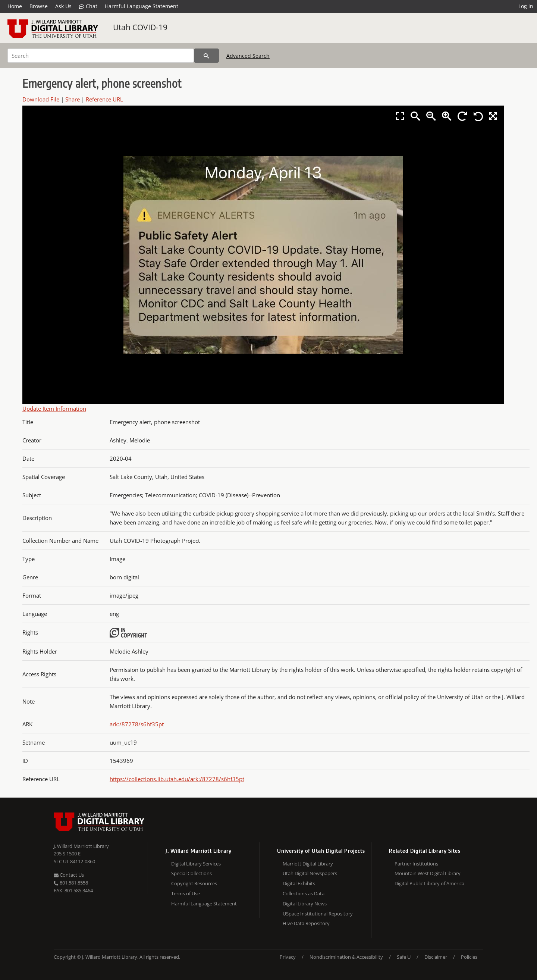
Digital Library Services (196, 864)
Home (15, 6)
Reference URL (104, 99)
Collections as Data (304, 893)
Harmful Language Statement (142, 6)
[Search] (101, 56)
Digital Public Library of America (429, 883)
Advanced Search (248, 56)
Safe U (404, 957)
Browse (39, 6)
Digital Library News (305, 904)
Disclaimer (436, 957)
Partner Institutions (416, 864)
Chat (88, 6)
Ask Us (63, 6)
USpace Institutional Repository (318, 914)
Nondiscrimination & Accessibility (346, 957)
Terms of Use (186, 893)
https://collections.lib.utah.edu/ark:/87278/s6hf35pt (177, 779)
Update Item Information (54, 408)
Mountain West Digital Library (428, 873)
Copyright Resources (194, 883)
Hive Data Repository (306, 923)
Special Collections (191, 873)
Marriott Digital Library (308, 864)
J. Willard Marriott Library (81, 846)
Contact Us (69, 875)
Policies (469, 957)
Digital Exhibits (299, 883)
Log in (526, 6)
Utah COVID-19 (140, 27)
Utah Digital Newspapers (310, 873)
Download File (41, 99)
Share (73, 99)
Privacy (288, 957)
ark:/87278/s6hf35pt (137, 724)
